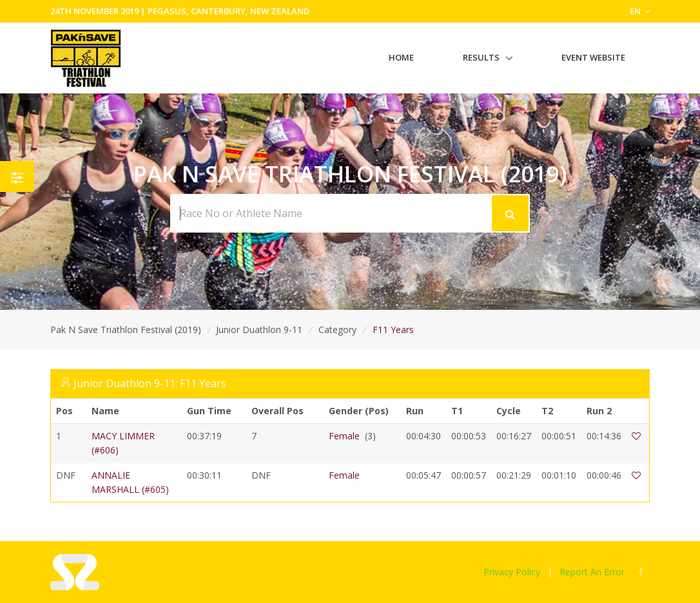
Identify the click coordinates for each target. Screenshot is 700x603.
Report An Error (592, 572)
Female (344, 436)
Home (401, 57)
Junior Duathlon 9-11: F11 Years (150, 383)
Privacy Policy (512, 572)
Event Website (593, 57)
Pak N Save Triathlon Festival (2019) (126, 330)
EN (640, 11)
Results (481, 57)
